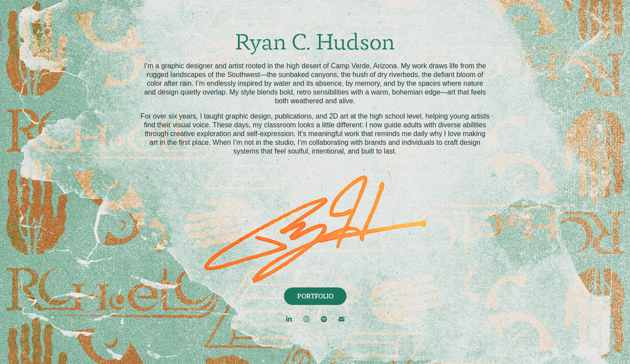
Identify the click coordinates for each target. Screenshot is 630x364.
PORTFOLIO (315, 296)
